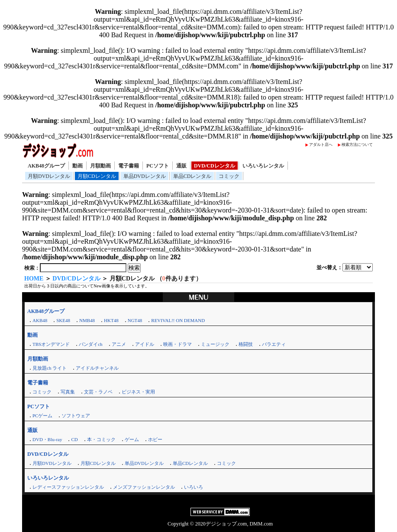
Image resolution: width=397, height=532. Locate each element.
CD (74, 439)
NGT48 (135, 320)
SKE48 (63, 320)
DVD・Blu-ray (47, 439)
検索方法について (357, 145)
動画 (77, 166)
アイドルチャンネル (97, 368)
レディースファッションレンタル (68, 487)
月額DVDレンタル (49, 176)
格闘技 (246, 344)
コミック (229, 176)
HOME (34, 279)
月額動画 (100, 166)
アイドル (145, 344)
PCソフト (158, 166)
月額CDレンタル (97, 176)
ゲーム (132, 439)
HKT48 (111, 320)
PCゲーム (42, 416)
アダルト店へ (321, 145)
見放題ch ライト (50, 368)
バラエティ (274, 344)
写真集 (68, 392)
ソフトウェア (76, 416)
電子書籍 (129, 166)
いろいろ (194, 487)
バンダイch (90, 344)
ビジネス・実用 (138, 392)
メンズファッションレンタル (144, 487)
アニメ (119, 344)
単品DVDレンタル (145, 176)
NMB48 (87, 320)
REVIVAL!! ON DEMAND (178, 320)
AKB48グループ (46, 166)
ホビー (155, 439)
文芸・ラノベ (98, 392)
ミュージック (215, 344)
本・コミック (101, 439)
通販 (181, 166)
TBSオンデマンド (51, 344)
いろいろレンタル (263, 166)
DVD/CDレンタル (215, 166)
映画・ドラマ (178, 344)
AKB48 (40, 320)
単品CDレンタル (192, 176)
